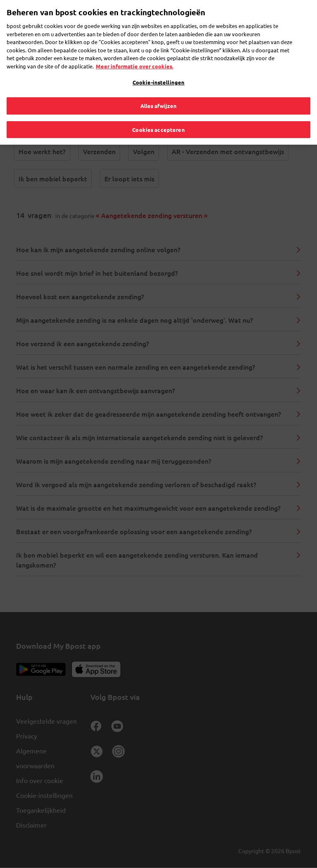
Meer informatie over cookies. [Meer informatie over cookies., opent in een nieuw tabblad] (135, 48)
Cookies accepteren (158, 112)
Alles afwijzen (159, 88)
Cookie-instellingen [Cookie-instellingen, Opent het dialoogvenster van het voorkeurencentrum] (158, 65)
